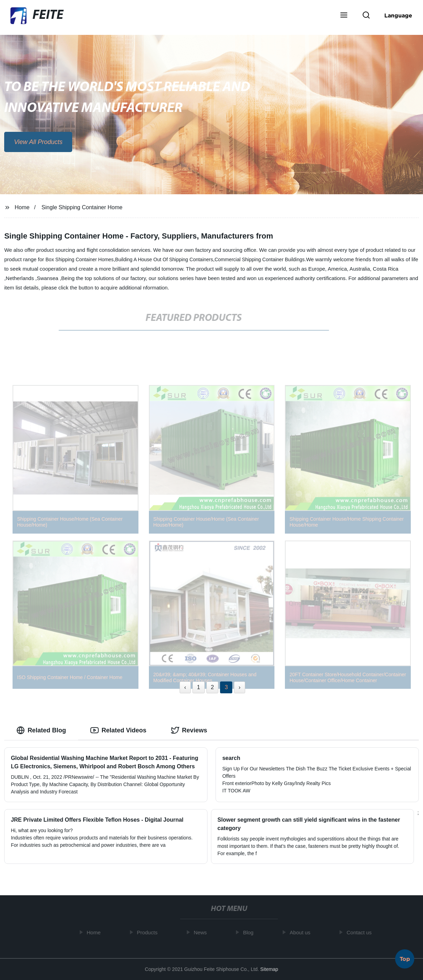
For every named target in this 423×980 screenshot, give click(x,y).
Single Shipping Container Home (82, 207)
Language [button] (398, 15)
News (202, 932)
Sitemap (269, 969)
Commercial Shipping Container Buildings (259, 259)
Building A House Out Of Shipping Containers (164, 259)
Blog (250, 932)
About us (301, 932)
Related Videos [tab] (118, 730)
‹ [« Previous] (185, 687)
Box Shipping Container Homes (80, 259)
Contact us (361, 932)
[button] (344, 16)
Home (22, 207)
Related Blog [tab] (41, 730)
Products (149, 932)
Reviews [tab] (189, 730)
